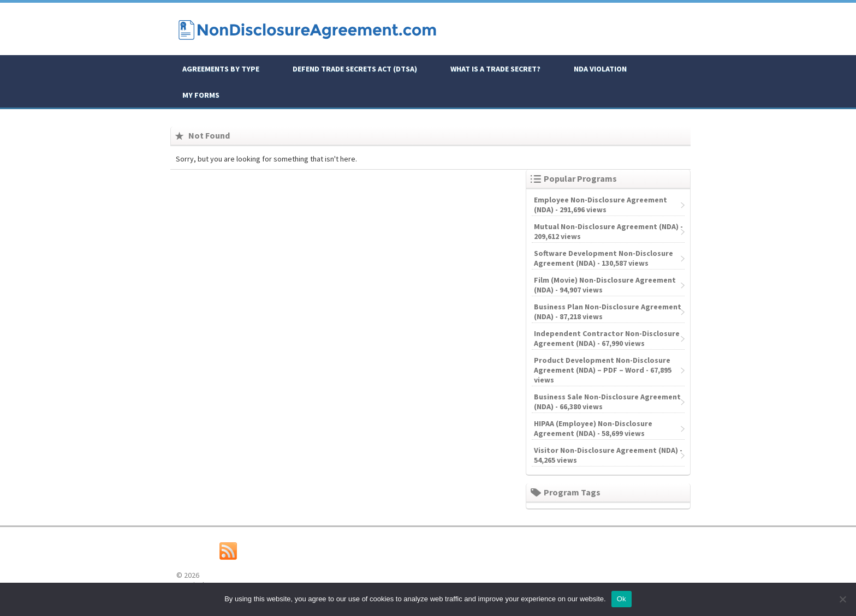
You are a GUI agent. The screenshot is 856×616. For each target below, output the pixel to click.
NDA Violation (600, 69)
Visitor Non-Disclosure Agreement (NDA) (606, 450)
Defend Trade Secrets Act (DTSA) (355, 69)
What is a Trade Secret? (495, 69)
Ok (622, 599)
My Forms (201, 95)
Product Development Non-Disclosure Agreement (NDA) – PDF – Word (602, 365)
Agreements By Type (221, 69)
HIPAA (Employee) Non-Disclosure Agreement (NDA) (593, 428)
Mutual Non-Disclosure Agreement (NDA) (606, 226)
